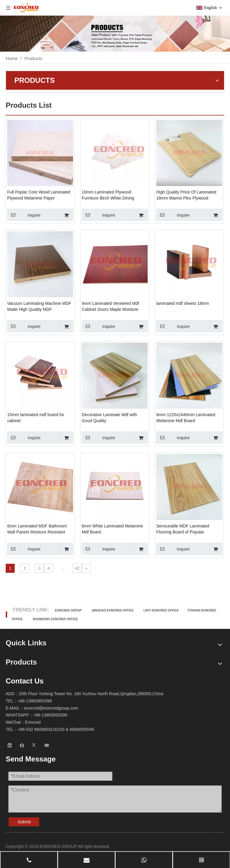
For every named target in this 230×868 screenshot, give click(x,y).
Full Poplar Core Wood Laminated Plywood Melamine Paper (39, 195)
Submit (24, 822)
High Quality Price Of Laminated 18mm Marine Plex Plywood (186, 195)
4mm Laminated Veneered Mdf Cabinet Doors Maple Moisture (110, 306)
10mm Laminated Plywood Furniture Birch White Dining (108, 195)
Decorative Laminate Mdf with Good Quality (109, 418)
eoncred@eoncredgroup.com (51, 708)
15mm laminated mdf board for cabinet (36, 418)
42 (77, 568)
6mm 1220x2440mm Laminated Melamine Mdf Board (186, 418)
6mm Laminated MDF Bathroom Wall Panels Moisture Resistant (37, 529)
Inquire (24, 215)
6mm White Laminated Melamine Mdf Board (112, 529)
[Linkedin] (10, 745)
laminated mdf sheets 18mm (183, 303)
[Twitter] (35, 745)
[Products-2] (115, 34)
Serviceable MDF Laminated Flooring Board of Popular (183, 529)
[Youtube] (47, 745)
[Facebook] (22, 745)
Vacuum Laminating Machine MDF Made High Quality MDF (39, 306)
